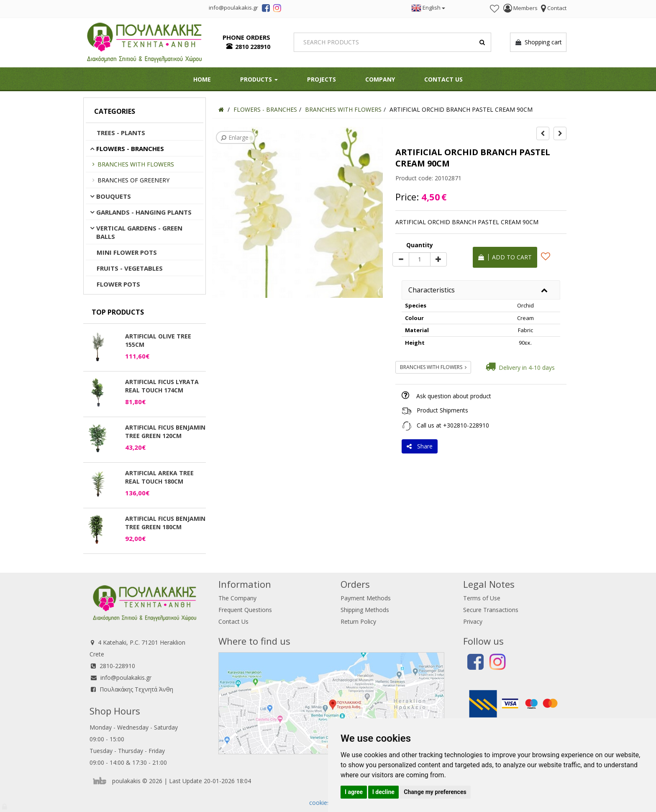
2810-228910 (117, 666)
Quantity (420, 245)
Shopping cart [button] (538, 42)
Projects (322, 79)
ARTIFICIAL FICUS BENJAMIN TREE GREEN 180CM (165, 523)
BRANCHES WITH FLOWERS (136, 164)
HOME (202, 79)
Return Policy (358, 621)
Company (380, 79)
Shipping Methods (365, 610)
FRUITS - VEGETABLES (130, 268)
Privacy (473, 621)
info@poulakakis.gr (126, 678)
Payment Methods (366, 598)
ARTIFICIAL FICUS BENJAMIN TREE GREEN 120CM (165, 432)
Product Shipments (442, 410)
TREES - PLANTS (121, 133)
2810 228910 (253, 47)
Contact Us (443, 79)
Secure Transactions (491, 610)
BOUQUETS (114, 196)
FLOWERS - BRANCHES (130, 149)
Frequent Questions (245, 610)
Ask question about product (454, 396)
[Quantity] (420, 259)
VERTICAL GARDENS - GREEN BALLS (139, 232)
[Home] (221, 109)
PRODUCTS (259, 79)
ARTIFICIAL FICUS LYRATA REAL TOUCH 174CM (162, 386)
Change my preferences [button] (435, 792)
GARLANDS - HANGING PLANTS (144, 212)
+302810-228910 (466, 425)
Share (420, 446)
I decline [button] (383, 792)
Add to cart (505, 257)
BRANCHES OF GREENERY (133, 180)
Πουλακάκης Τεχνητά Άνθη (136, 689)
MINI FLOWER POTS (127, 252)
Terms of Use (482, 598)
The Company (237, 598)
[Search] (393, 42)
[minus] (401, 259)
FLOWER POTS (118, 284)
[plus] (438, 259)
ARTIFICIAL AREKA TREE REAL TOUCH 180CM (159, 477)
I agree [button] (354, 792)
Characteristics (432, 290)
